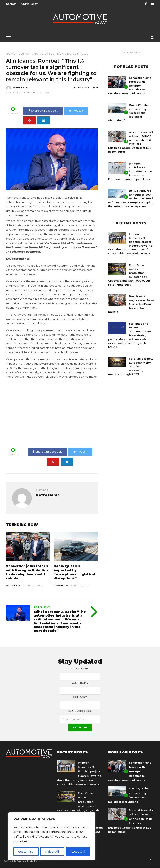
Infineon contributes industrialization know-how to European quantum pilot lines (130, 171)
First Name (80, 668)
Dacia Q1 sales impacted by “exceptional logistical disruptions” (74, 572)
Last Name (80, 683)
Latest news (78, 53)
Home (11, 53)
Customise (26, 852)
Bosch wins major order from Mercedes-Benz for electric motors (131, 304)
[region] (52, 836)
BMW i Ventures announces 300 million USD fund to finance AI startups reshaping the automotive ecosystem (131, 198)
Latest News (56, 53)
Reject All (52, 852)
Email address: (80, 711)
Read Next (42, 607)
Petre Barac (13, 585)
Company (80, 697)
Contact (11, 4)
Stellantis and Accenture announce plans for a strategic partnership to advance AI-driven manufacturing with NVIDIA (130, 335)
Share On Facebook (43, 110)
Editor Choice (31, 53)
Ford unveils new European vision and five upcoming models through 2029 (131, 366)
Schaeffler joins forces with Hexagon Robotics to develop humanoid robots (27, 572)
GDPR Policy (29, 4)
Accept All (78, 852)
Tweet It (76, 110)
